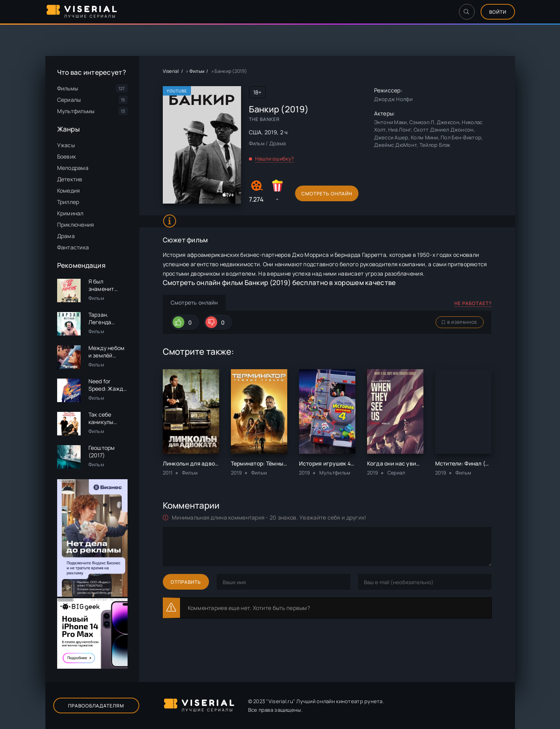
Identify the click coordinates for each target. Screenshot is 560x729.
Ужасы (66, 145)
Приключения (76, 225)
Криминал (70, 213)
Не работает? (473, 303)
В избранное (460, 322)
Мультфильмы (76, 111)
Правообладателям (96, 706)
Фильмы (68, 88)
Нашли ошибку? (275, 159)
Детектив (70, 179)
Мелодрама (73, 168)
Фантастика (73, 247)
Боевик (67, 156)
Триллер (68, 202)
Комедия (69, 190)
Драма (66, 236)
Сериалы (69, 100)
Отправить (186, 582)
